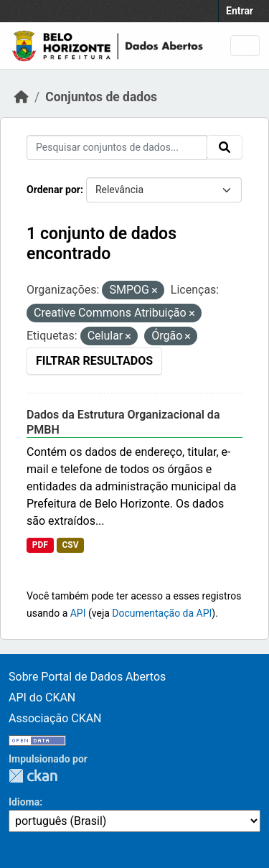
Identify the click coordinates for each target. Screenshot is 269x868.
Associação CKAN (55, 718)
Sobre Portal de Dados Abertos (87, 677)
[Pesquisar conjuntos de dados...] (117, 148)
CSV (70, 545)
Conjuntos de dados (101, 97)
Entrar (240, 11)
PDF (40, 545)
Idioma (24, 802)
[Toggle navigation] (245, 46)
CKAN (33, 776)
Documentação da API (162, 613)
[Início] (22, 97)
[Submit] (225, 147)
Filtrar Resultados (94, 361)
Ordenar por (53, 190)
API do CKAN (42, 697)
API (78, 613)
